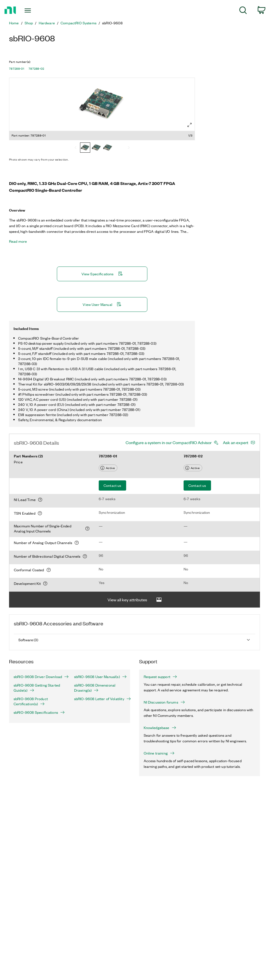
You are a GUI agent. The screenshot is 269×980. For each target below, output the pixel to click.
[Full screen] (190, 125)
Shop (29, 23)
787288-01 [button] (17, 69)
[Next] (129, 148)
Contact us (112, 485)
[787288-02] (108, 148)
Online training (159, 753)
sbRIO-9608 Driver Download (39, 677)
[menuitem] (243, 11)
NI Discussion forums (164, 702)
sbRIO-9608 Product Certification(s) (31, 701)
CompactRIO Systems (78, 23)
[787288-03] (96, 148)
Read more (18, 241)
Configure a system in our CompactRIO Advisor (169, 442)
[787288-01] (85, 148)
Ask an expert (236, 442)
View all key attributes (135, 600)
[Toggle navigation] (37, 10)
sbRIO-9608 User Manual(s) (100, 677)
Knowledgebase (160, 728)
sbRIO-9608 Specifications (39, 712)
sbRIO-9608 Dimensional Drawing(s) (95, 688)
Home (14, 23)
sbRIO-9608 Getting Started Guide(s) (37, 688)
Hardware (47, 23)
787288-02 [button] (36, 69)
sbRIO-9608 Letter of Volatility (100, 699)
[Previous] (76, 148)
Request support (160, 677)
